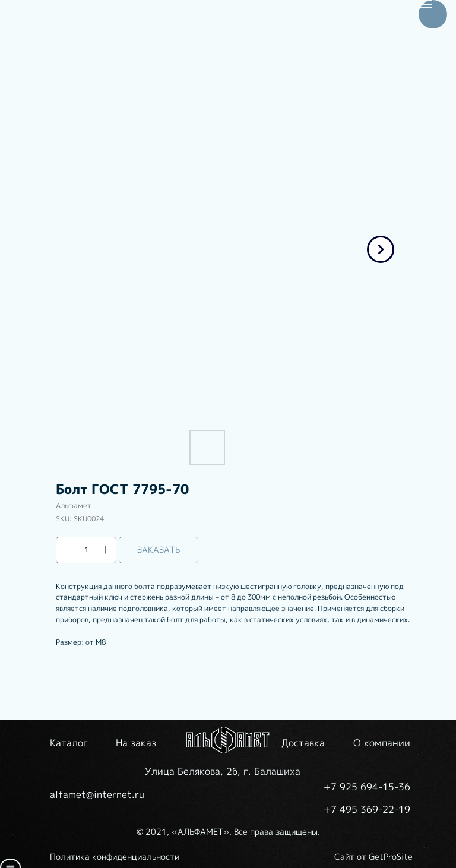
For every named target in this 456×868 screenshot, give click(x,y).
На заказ (136, 743)
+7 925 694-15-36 (367, 787)
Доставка (303, 743)
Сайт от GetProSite (373, 856)
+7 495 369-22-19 (367, 809)
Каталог (69, 743)
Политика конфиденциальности (115, 856)
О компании (382, 743)
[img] (228, 740)
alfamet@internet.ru (97, 794)
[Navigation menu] (425, 4)
